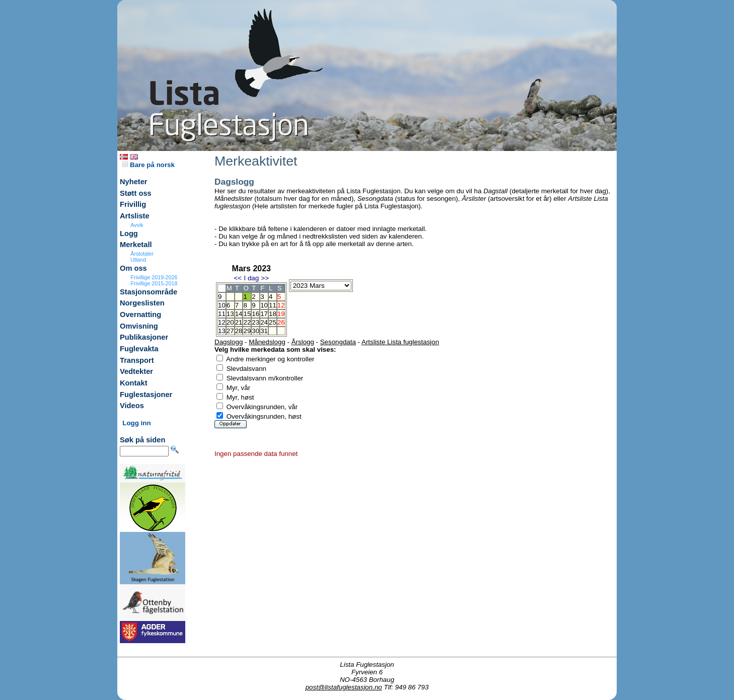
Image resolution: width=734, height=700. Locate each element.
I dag (251, 278)
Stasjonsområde (149, 292)
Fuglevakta (139, 349)
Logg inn (136, 423)
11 (273, 305)
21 (239, 322)
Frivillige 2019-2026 (154, 277)
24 (264, 322)
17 (264, 314)
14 (239, 314)
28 (239, 331)
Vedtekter (136, 371)
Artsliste (135, 216)
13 (230, 314)
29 (247, 331)
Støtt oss (136, 193)
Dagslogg (229, 342)
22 (247, 322)
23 (255, 322)
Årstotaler (142, 254)
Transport (137, 360)
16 (255, 314)
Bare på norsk (149, 165)
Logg (129, 234)
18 (273, 314)
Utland (138, 260)
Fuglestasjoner (146, 395)
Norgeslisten (142, 303)
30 (255, 331)
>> (265, 278)
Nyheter (134, 182)
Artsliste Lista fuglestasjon (400, 342)
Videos (132, 406)
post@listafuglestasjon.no (344, 687)
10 (264, 305)
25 (273, 322)
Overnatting (140, 315)
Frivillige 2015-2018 (154, 283)
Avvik (137, 225)
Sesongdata (338, 342)
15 (247, 314)
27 (230, 331)
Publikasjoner (144, 337)
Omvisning (139, 326)
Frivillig (133, 204)
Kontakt (134, 383)
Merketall (136, 245)
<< (238, 278)
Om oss (133, 268)
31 (264, 331)
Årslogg (303, 342)
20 (230, 322)
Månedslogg (267, 342)
